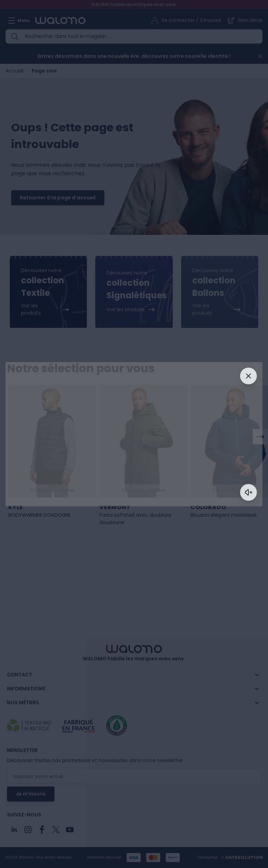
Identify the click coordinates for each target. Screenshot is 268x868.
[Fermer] (248, 376)
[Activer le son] (248, 492)
